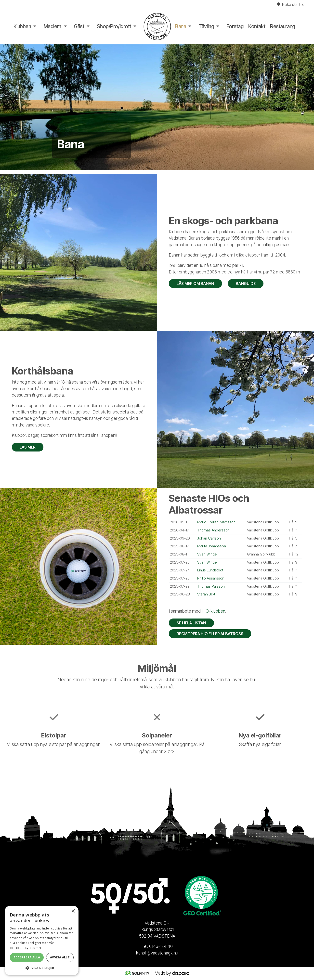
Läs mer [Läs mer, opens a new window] (36, 948)
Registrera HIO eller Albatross (210, 634)
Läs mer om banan (195, 284)
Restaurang (283, 26)
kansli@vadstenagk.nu (157, 953)
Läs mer (28, 447)
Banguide (246, 284)
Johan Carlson (209, 538)
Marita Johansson (212, 546)
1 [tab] (150, 161)
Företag (235, 26)
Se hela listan (191, 623)
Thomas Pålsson (211, 586)
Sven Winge (207, 554)
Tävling (206, 26)
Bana (181, 26)
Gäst (79, 26)
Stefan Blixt (206, 594)
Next (309, 107)
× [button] (73, 911)
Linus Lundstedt (210, 570)
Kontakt (257, 26)
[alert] (42, 941)
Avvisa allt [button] (60, 957)
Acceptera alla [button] (27, 957)
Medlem (52, 26)
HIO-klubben (213, 611)
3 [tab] (164, 161)
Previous (5, 107)
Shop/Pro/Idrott (114, 26)
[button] (42, 968)
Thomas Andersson (213, 530)
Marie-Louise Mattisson (216, 522)
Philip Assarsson (211, 578)
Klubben (22, 26)
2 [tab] (157, 161)
